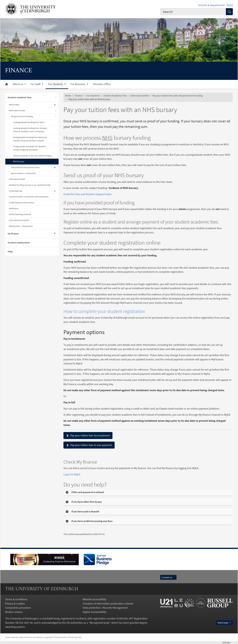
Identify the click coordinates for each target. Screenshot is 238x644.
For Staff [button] (36, 84)
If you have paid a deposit (85, 512)
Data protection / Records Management (105, 608)
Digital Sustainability (94, 612)
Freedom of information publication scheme (108, 604)
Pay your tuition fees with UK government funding (178, 96)
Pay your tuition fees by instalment (88, 435)
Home (68, 96)
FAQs (10, 251)
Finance (79, 96)
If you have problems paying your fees (92, 521)
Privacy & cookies (15, 604)
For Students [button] (56, 84)
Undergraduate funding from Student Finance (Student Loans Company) (30, 130)
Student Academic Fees (20, 97)
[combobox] (193, 12)
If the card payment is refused (88, 492)
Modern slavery (14, 612)
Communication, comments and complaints (29, 197)
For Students (93, 96)
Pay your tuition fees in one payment (89, 445)
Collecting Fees (16, 191)
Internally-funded (17, 179)
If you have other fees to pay (87, 502)
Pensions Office (102, 84)
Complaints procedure (18, 608)
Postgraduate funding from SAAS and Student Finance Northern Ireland (30, 139)
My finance (13, 234)
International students (19, 220)
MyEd (230, 5)
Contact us (168, 577)
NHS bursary (19, 161)
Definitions (14, 208)
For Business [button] (78, 84)
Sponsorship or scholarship (23, 173)
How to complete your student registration (104, 311)
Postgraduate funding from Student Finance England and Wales (29, 148)
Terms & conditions (16, 599)
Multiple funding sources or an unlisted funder (30, 185)
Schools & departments (211, 5)
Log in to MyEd (72, 474)
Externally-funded (17, 110)
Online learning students (20, 214)
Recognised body (100, 623)
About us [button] (18, 84)
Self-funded (14, 105)
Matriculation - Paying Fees (21, 226)
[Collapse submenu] (56, 97)
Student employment (19, 243)
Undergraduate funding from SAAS (29, 122)
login (228, 642)
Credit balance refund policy (22, 203)
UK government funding (22, 116)
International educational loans (25, 167)
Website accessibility (94, 599)
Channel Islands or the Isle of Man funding (32, 156)
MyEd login (224, 623)
